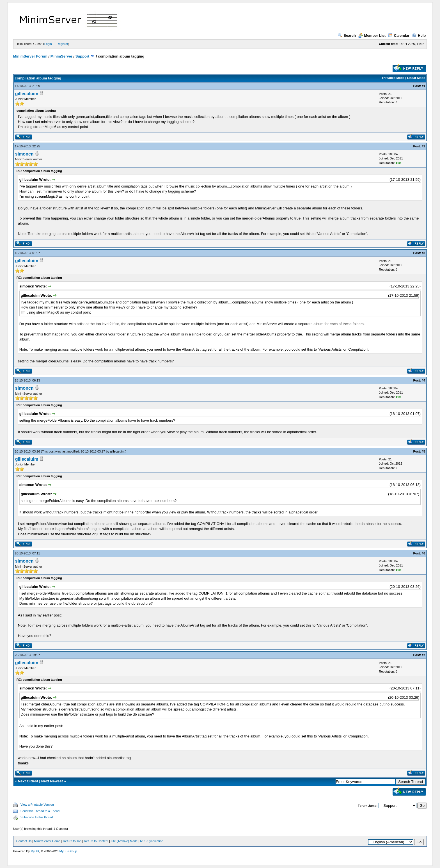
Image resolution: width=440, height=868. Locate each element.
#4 (423, 380)
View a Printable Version (37, 805)
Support (82, 56)
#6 (423, 553)
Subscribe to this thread (37, 817)
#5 (423, 451)
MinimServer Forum (30, 56)
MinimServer (61, 56)
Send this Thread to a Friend (40, 811)
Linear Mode (416, 78)
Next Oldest (28, 781)
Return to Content (96, 841)
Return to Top (72, 841)
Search (347, 36)
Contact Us (24, 841)
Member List (372, 36)
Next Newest (52, 781)
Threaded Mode (393, 78)
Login (48, 44)
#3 (423, 253)
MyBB (35, 851)
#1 (423, 86)
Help (419, 36)
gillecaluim (27, 94)
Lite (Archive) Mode (124, 841)
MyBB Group (68, 851)
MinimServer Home (47, 841)
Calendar (399, 36)
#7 (423, 655)
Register (62, 44)
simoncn (24, 154)
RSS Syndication (152, 841)
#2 (423, 146)
